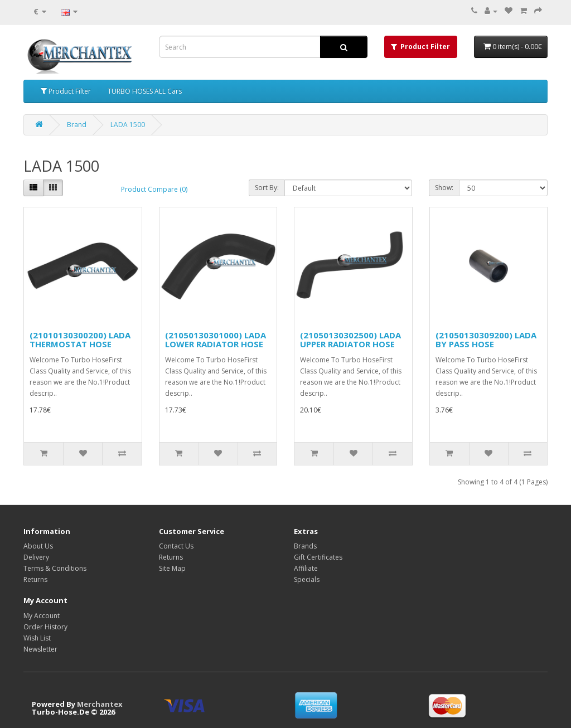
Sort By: (267, 188)
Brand (77, 125)
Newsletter (40, 649)
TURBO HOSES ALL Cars (145, 91)
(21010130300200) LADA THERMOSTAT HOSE (80, 340)
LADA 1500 (128, 125)
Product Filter (66, 91)
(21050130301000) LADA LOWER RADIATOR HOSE (216, 340)
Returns (35, 579)
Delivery (36, 557)
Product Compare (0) (154, 189)
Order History (45, 627)
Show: (444, 188)
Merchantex (100, 704)
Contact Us (176, 546)
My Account (42, 616)
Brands (305, 546)
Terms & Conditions (55, 568)
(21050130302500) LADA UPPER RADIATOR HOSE (350, 340)
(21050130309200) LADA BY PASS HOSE (486, 340)
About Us (38, 546)
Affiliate (306, 568)
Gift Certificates (318, 557)
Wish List (37, 638)
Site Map (172, 568)
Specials (307, 579)
